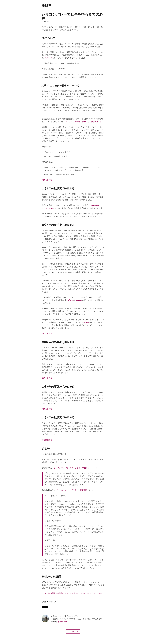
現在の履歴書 (47, 440)
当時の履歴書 (47, 180)
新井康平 (46, 5)
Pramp (87, 322)
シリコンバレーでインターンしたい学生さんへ (73, 468)
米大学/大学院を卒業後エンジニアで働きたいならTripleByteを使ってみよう (74, 593)
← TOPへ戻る (73, 631)
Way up (71, 300)
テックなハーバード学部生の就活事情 (72, 490)
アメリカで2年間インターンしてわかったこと (83, 122)
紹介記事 (49, 58)
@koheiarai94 (63, 622)
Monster (79, 300)
